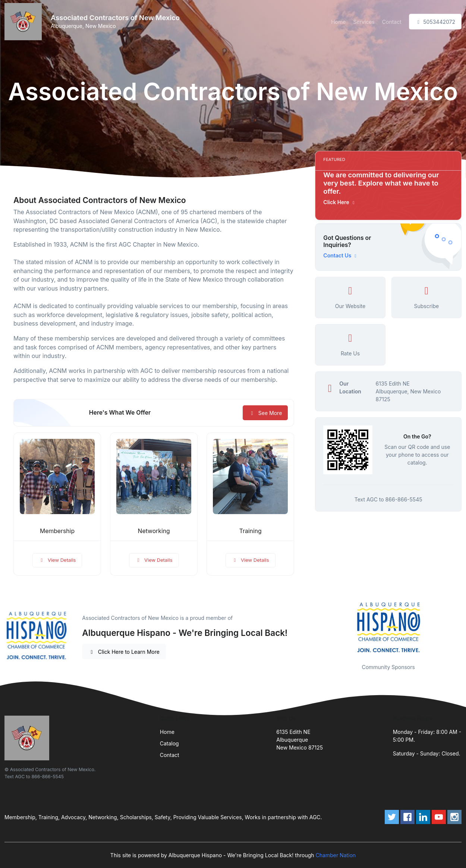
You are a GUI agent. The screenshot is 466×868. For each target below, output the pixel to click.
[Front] (25, 22)
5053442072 (435, 22)
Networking (154, 531)
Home (338, 22)
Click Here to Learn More (124, 652)
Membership (57, 531)
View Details (57, 560)
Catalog (169, 743)
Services (364, 22)
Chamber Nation (336, 855)
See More (265, 413)
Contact (392, 22)
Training (251, 531)
